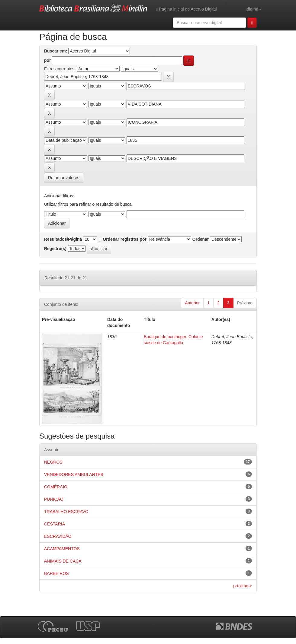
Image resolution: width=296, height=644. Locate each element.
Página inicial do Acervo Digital (186, 9)
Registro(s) (55, 249)
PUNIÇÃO (54, 499)
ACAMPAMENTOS (62, 549)
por (48, 60)
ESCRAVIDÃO (58, 536)
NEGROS (53, 462)
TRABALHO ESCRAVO (66, 512)
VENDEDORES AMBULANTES (74, 474)
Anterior (192, 303)
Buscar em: (56, 51)
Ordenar (201, 239)
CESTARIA (55, 524)
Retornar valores (64, 178)
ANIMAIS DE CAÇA (63, 561)
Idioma (253, 9)
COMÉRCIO (56, 487)
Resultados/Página (63, 239)
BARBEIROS (56, 573)
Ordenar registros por (125, 239)
